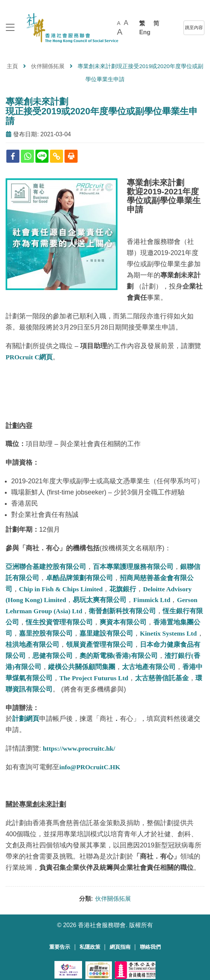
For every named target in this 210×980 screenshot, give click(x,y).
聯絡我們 (150, 947)
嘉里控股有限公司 (46, 633)
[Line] (42, 156)
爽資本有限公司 (123, 622)
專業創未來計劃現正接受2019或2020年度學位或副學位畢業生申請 (102, 111)
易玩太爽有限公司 (100, 600)
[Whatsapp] (27, 156)
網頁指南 (120, 947)
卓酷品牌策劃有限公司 (79, 578)
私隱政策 (90, 947)
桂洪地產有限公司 (32, 645)
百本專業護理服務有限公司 (133, 567)
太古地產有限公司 (149, 667)
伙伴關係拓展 (48, 66)
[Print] (71, 156)
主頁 (12, 66)
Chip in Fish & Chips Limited (61, 589)
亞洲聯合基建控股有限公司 (46, 567)
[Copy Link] (57, 156)
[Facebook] (13, 156)
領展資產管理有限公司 (100, 645)
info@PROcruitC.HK (90, 767)
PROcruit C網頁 (29, 357)
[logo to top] (10, 28)
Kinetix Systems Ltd (168, 633)
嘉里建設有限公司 (106, 633)
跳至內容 (194, 28)
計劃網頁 (26, 719)
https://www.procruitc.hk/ (79, 748)
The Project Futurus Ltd (94, 678)
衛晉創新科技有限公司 (122, 611)
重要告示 (60, 947)
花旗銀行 (123, 589)
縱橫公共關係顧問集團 (82, 667)
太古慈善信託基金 (162, 678)
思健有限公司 (53, 656)
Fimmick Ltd (152, 600)
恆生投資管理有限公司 (59, 622)
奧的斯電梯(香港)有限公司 (119, 656)
